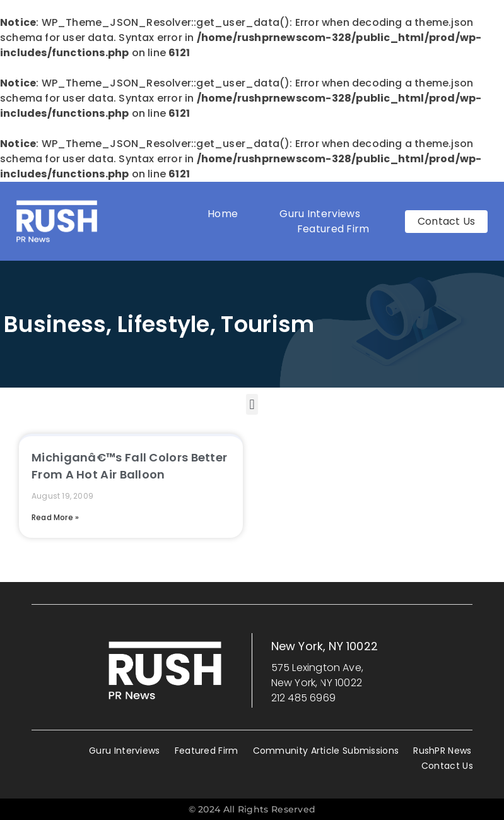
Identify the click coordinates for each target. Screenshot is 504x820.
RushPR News (442, 751)
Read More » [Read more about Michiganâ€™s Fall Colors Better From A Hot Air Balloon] (55, 517)
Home (223, 214)
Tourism (267, 324)
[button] (252, 404)
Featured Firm (337, 229)
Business (55, 324)
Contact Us (447, 766)
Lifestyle (164, 324)
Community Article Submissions (326, 751)
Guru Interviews (320, 214)
